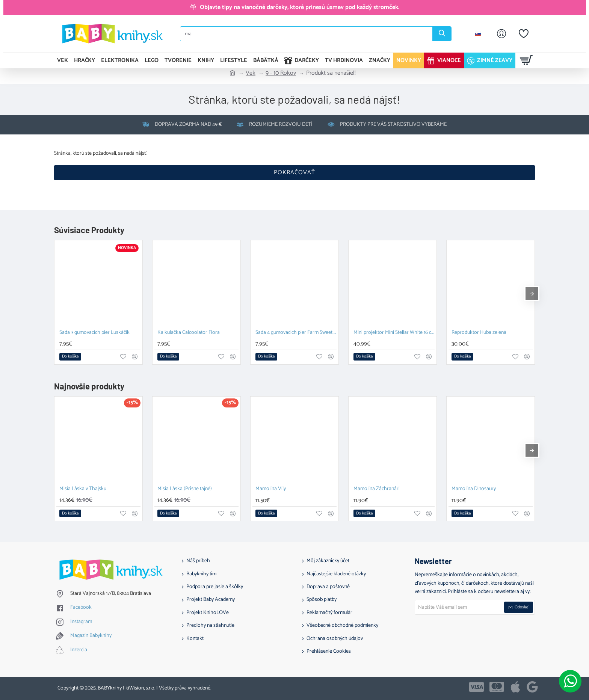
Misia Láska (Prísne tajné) (185, 489)
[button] (70, 357)
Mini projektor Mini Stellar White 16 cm (394, 333)
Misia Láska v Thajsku (83, 489)
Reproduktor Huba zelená (479, 333)
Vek (251, 73)
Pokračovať (294, 173)
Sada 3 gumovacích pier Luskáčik (94, 333)
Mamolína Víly (271, 489)
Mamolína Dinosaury (474, 489)
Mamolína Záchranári (377, 489)
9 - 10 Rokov (281, 73)
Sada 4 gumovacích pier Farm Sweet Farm (296, 333)
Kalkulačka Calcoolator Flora (189, 333)
